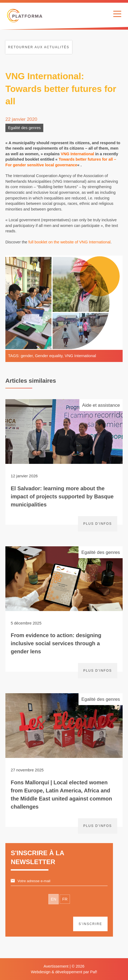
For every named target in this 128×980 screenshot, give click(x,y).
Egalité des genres (24, 128)
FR (65, 899)
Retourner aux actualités (39, 47)
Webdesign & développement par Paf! (64, 972)
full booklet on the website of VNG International (70, 242)
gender (27, 356)
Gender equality (49, 356)
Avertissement (56, 966)
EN (54, 899)
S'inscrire (90, 924)
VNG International (77, 154)
